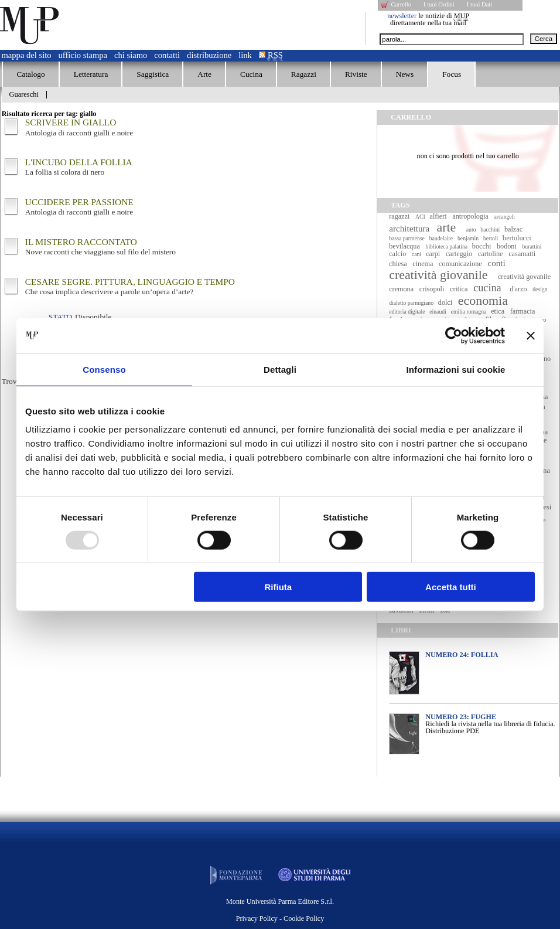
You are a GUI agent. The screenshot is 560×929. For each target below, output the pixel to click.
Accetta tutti (451, 587)
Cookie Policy (304, 918)
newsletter (402, 16)
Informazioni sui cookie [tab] (456, 369)
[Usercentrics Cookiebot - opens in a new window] (454, 335)
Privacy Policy (257, 918)
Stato (60, 317)
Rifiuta (279, 587)
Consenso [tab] (104, 369)
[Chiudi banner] (531, 335)
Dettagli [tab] (280, 369)
